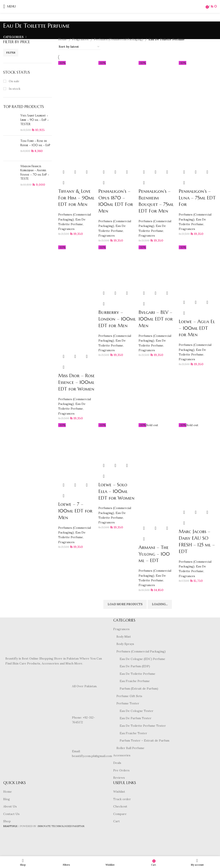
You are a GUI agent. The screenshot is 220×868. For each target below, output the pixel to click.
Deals (117, 763)
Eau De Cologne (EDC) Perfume (142, 659)
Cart (116, 821)
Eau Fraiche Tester (133, 733)
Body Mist (124, 637)
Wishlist (119, 792)
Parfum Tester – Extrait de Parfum (144, 740)
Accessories (122, 755)
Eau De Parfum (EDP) (135, 666)
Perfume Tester (128, 703)
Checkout (120, 806)
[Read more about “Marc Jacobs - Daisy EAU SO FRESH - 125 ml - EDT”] (184, 512)
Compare (120, 814)
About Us (10, 806)
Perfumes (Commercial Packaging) (119, 39)
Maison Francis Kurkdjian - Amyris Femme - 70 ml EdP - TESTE (35, 173)
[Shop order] (79, 47)
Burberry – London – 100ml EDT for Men (117, 319)
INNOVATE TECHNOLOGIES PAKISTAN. (61, 826)
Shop (7, 821)
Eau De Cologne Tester (137, 711)
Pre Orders (121, 770)
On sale (14, 81)
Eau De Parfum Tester (136, 718)
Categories (13, 37)
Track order (122, 799)
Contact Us (11, 814)
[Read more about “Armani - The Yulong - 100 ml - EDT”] (144, 528)
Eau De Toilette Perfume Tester (143, 726)
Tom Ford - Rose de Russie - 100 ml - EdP (35, 143)
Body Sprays (125, 644)
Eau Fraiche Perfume (135, 681)
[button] (64, 172)
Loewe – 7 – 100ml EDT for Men (75, 511)
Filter (11, 52)
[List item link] (55, 720)
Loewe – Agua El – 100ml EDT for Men (197, 328)
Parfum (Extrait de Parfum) (139, 689)
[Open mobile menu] (9, 6)
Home (63, 39)
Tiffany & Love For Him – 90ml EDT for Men (76, 198)
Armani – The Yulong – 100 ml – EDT (154, 554)
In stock (14, 89)
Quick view (75, 172)
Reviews (119, 778)
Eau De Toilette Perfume (137, 674)
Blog (7, 799)
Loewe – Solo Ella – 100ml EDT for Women (116, 491)
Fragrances (81, 39)
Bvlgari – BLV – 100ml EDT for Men (156, 319)
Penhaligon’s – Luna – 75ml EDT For (197, 198)
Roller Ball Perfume (130, 748)
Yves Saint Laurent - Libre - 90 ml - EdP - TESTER (35, 120)
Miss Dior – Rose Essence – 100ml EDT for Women (76, 382)
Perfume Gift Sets (129, 696)
